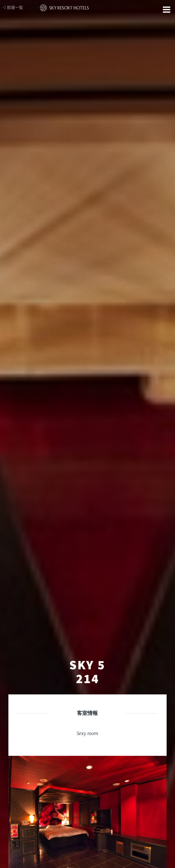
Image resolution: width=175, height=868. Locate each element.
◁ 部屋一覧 (13, 7)
